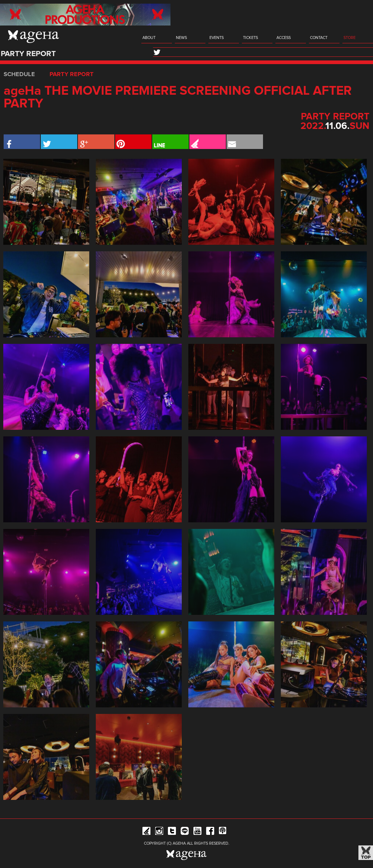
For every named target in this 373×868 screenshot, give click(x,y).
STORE (350, 38)
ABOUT (149, 38)
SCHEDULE (19, 74)
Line (185, 832)
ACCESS (284, 38)
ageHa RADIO (223, 832)
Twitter (172, 832)
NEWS (181, 38)
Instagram (159, 832)
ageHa (34, 36)
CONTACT (319, 38)
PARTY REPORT (72, 74)
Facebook (210, 832)
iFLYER (146, 832)
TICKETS (250, 38)
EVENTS (217, 38)
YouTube (197, 832)
